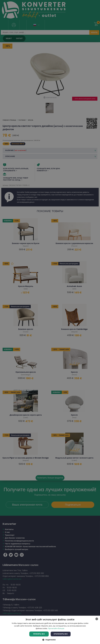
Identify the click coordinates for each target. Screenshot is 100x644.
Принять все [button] (39, 634)
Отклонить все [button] (61, 634)
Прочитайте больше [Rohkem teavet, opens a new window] (56, 628)
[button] (50, 640)
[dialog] (50, 322)
